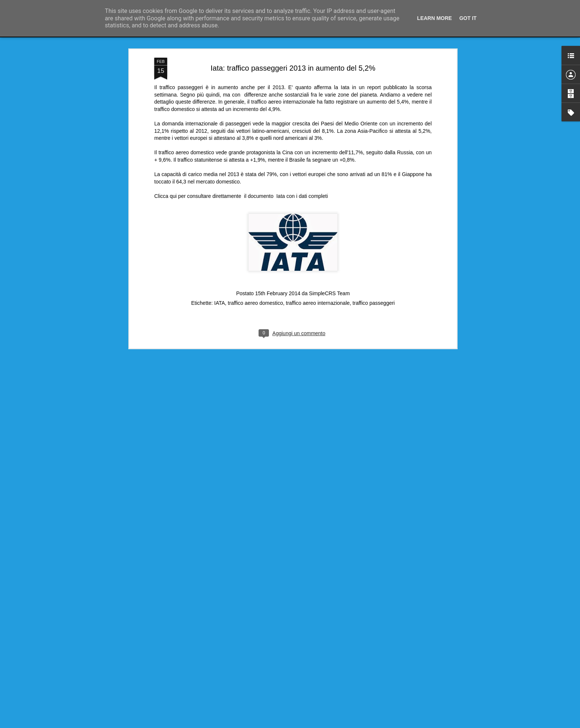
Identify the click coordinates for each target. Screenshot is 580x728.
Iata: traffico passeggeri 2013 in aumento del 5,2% (293, 68)
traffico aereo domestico (255, 303)
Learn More (435, 18)
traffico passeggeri (374, 303)
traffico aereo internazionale (318, 303)
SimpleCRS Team (329, 293)
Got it (468, 18)
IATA (220, 303)
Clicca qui (166, 196)
